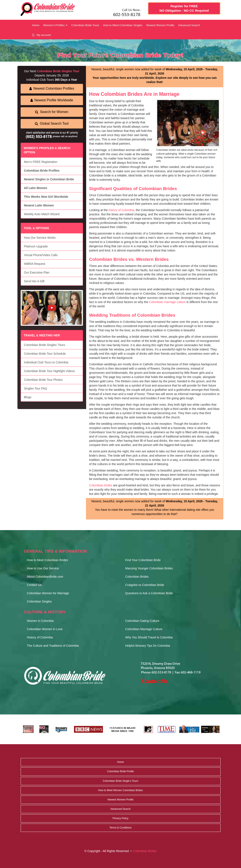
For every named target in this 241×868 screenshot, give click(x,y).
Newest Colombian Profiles (52, 88)
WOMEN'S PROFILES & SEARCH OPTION (47, 150)
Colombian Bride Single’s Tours (120, 781)
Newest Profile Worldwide (52, 100)
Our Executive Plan (37, 272)
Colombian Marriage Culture (144, 629)
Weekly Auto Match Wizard (42, 214)
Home (36, 25)
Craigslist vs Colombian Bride (145, 585)
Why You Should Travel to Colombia (149, 637)
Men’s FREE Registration (41, 162)
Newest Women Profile (160, 25)
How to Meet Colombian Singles (123, 25)
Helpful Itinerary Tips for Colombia (148, 646)
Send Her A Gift (34, 281)
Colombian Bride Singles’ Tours (45, 345)
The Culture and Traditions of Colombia (53, 646)
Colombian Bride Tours (85, 25)
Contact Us (34, 585)
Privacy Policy (120, 818)
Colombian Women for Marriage (48, 593)
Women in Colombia (40, 621)
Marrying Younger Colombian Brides (149, 568)
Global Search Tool (52, 123)
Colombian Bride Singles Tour (58, 71)
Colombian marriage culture (167, 302)
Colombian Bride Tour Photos (43, 380)
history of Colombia (121, 210)
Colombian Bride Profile (120, 771)
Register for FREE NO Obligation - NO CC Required (184, 8)
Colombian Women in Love (45, 629)
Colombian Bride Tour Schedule (45, 354)
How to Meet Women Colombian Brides (121, 790)
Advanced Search (189, 25)
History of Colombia (40, 637)
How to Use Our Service (43, 568)
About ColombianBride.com (45, 577)
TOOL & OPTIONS (36, 228)
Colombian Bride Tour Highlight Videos (49, 371)
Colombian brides (101, 485)
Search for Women (52, 112)
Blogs (28, 397)
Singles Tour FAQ (36, 388)
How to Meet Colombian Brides (48, 560)
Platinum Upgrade (36, 246)
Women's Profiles (55, 25)
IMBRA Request (35, 264)
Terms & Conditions (120, 828)
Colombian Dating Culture (142, 621)
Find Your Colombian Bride (143, 560)
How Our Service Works (40, 238)
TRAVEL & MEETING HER (42, 335)
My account (41, 35)
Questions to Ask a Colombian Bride (149, 593)
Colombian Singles (39, 601)
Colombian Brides (137, 577)
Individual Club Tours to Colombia (46, 362)
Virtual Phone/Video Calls (41, 255)
